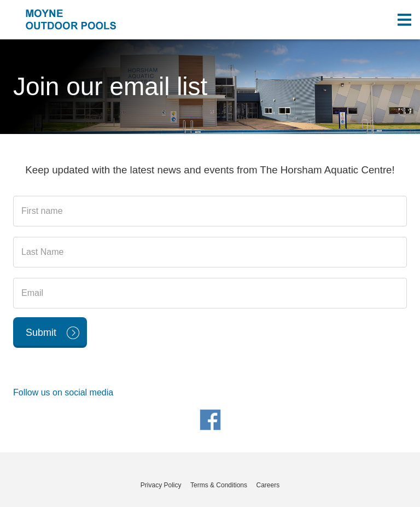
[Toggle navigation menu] (404, 20)
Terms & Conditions (219, 485)
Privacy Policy (161, 485)
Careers (268, 485)
